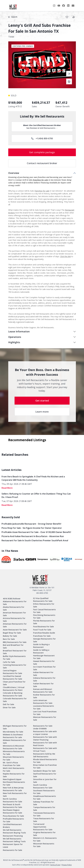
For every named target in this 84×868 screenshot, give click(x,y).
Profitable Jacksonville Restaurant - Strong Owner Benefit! (31, 524)
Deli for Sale (8, 704)
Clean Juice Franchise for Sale (14, 683)
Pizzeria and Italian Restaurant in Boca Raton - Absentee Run (33, 536)
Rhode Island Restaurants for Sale (45, 761)
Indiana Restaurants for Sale (44, 679)
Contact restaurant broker (42, 163)
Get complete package (42, 152)
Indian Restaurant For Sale (43, 674)
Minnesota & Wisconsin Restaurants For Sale (13, 747)
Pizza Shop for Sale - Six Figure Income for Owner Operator (32, 528)
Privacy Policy (67, 865)
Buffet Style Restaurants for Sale (14, 658)
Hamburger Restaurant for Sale (44, 657)
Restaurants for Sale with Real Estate (45, 744)
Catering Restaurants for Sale (15, 666)
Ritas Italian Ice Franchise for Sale (45, 766)
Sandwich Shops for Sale (44, 771)
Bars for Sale (9, 639)
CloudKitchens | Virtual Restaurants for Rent (14, 689)
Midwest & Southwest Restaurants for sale (13, 736)
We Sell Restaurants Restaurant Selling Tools (14, 840)
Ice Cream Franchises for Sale (44, 668)
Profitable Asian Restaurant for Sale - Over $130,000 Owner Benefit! (36, 532)
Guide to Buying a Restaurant (41, 646)
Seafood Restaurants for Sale (45, 775)
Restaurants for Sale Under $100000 (43, 727)
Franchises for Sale (42, 636)
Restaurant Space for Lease (13, 846)
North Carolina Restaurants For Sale (12, 800)
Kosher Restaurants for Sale (44, 696)
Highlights (14, 342)
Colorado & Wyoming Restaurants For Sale (13, 694)
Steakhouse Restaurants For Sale (44, 797)
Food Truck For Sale (42, 630)
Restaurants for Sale (12, 850)
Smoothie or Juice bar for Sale (45, 781)
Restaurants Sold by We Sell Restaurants (44, 755)
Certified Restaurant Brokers (12, 826)
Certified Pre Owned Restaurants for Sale (12, 677)
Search (13, 17)
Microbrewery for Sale (13, 732)
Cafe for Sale (9, 662)
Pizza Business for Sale (13, 816)
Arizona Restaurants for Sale (14, 620)
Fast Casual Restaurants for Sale (44, 611)
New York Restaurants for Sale (15, 795)
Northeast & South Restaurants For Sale (12, 806)
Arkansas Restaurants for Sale (15, 625)
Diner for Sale (9, 707)
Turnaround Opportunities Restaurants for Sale (43, 827)
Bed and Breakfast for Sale (13, 646)
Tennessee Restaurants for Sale (44, 814)
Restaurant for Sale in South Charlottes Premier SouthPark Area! (35, 540)
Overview (14, 173)
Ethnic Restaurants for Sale (44, 605)
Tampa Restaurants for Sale (44, 809)
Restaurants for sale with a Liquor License (45, 733)
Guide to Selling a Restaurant (41, 651)
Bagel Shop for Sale (12, 633)
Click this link (65, 256)
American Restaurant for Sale (14, 614)
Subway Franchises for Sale (43, 803)
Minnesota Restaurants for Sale (14, 753)
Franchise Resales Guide (44, 633)
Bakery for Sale (10, 636)
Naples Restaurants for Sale (14, 775)
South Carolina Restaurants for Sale (43, 786)
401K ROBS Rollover (12, 599)
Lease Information (19, 331)
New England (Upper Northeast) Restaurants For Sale (14, 782)
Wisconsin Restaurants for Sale (44, 845)
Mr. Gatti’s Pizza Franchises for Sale (12, 764)
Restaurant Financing (13, 836)
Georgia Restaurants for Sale (44, 640)
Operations (15, 337)
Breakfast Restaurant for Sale (15, 652)
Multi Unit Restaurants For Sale (13, 769)
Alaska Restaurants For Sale (14, 608)
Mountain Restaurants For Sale (13, 758)
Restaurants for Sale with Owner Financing (45, 738)
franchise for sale (40, 180)
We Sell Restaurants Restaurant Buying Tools (14, 831)
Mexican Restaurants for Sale (45, 718)
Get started (42, 401)
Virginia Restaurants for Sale (44, 834)
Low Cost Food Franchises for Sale (45, 713)
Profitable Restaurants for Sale (13, 820)
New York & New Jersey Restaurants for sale (13, 789)
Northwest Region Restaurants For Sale (12, 811)
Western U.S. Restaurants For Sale (45, 839)
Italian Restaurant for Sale (43, 685)
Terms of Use (55, 865)
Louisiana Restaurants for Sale (44, 707)
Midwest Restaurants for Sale (14, 742)
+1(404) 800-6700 (42, 138)
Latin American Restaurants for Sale (43, 702)
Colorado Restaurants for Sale (15, 700)
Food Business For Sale (43, 627)
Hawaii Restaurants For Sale (44, 663)
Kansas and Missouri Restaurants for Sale (43, 690)
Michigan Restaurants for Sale (15, 727)
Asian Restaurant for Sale (15, 630)
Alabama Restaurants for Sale (15, 603)
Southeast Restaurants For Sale (44, 792)
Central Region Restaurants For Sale (12, 672)
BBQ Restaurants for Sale (15, 642)
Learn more (42, 412)
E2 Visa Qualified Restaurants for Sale (43, 600)
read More (7, 488)
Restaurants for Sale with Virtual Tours (45, 750)
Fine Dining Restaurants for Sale (44, 616)
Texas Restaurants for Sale (44, 820)
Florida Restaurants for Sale (44, 622)
